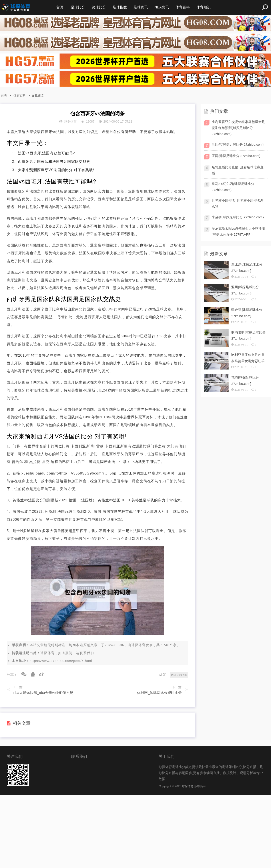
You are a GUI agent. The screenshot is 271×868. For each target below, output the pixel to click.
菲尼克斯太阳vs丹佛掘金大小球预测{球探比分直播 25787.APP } (238, 231)
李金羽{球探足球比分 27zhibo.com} (238, 217)
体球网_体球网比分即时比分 (159, 693)
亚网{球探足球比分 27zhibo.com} (236, 156)
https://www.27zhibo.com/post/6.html (61, 661)
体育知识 (203, 7)
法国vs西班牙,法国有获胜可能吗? (46, 153)
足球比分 (78, 7)
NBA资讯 (162, 7)
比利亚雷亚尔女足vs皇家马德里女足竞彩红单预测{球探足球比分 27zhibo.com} (238, 128)
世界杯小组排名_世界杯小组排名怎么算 (238, 203)
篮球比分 (99, 7)
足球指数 (120, 7)
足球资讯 (141, 7)
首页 (60, 7)
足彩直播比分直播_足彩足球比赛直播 (238, 170)
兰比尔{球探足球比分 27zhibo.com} (238, 144)
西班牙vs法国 (179, 675)
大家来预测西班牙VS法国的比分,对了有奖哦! (56, 170)
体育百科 (183, 7)
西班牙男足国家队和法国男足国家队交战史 (54, 162)
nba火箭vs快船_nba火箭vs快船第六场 (43, 693)
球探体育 (138, 645)
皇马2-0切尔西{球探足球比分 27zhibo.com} (233, 187)
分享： (12, 675)
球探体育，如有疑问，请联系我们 (67, 653)
